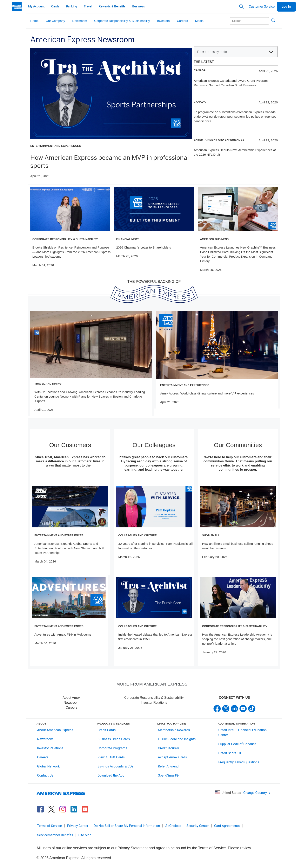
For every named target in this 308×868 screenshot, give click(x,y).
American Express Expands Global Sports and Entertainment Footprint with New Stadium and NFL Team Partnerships (70, 548)
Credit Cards (107, 730)
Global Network (48, 766)
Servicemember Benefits (55, 835)
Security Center (198, 826)
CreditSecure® (169, 748)
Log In (286, 7)
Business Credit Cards (114, 739)
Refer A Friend (168, 766)
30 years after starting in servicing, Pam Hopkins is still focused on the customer (156, 546)
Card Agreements (227, 826)
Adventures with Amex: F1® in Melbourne (63, 634)
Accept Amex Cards (172, 757)
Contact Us (45, 775)
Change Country (257, 793)
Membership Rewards (174, 730)
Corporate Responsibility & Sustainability (154, 698)
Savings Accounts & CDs (115, 766)
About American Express (55, 730)
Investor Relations (154, 703)
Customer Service (262, 7)
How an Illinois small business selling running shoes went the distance (237, 546)
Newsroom (72, 703)
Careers (71, 708)
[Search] (249, 21)
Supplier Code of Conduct (237, 744)
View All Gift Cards (111, 757)
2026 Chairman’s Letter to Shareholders (144, 247)
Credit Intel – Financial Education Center (242, 732)
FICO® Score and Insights (177, 739)
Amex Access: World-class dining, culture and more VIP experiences (207, 393)
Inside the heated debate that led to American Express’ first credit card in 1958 (156, 637)
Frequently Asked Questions (239, 762)
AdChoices (173, 826)
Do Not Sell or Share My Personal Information (127, 826)
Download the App (111, 775)
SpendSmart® (168, 775)
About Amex (72, 698)
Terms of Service (49, 826)
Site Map (85, 835)
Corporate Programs (112, 748)
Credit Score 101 (230, 753)
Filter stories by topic (235, 52)
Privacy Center (78, 826)
